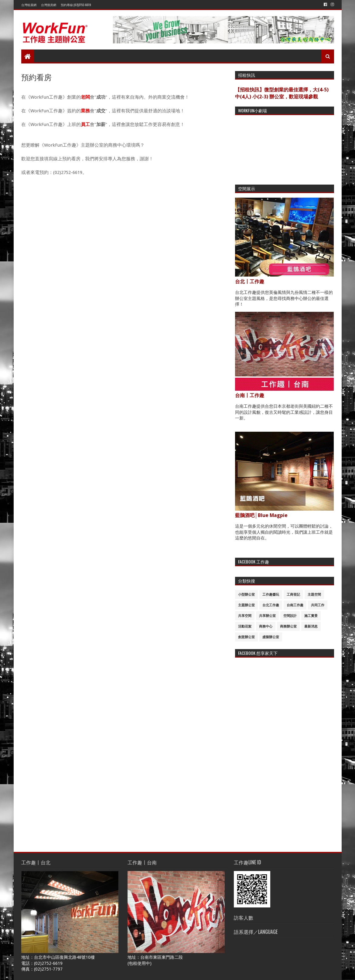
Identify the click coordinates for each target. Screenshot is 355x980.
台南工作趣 (295, 605)
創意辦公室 (246, 637)
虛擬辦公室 (271, 637)
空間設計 (290, 616)
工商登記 (293, 595)
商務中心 (266, 626)
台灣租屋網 (29, 5)
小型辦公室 (246, 595)
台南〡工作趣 (250, 395)
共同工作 (318, 605)
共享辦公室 (267, 616)
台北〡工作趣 (250, 282)
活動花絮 (245, 626)
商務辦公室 (288, 626)
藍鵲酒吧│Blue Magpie (261, 515)
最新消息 (311, 626)
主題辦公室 (246, 605)
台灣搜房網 (49, 5)
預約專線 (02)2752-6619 (76, 5)
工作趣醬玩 (271, 595)
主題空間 (314, 595)
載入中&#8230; (115, 516)
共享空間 (245, 616)
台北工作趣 (271, 605)
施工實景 (311, 616)
